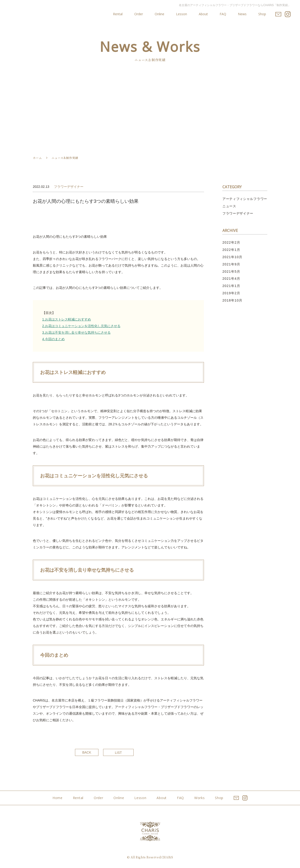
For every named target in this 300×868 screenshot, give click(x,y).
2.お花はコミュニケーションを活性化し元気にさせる (81, 326)
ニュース (229, 206)
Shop (262, 14)
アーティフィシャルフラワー (245, 199)
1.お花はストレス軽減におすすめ (67, 319)
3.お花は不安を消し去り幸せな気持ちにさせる (76, 332)
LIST (118, 753)
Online (159, 14)
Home (58, 798)
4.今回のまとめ (53, 339)
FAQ (223, 14)
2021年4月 (231, 279)
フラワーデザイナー (238, 213)
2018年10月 (232, 300)
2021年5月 (231, 272)
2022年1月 (231, 250)
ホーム (37, 158)
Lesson (182, 14)
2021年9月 (231, 264)
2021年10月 (232, 257)
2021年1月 (231, 286)
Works (200, 798)
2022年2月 (231, 242)
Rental (118, 14)
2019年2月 (231, 293)
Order (139, 14)
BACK (87, 752)
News (242, 14)
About (203, 14)
